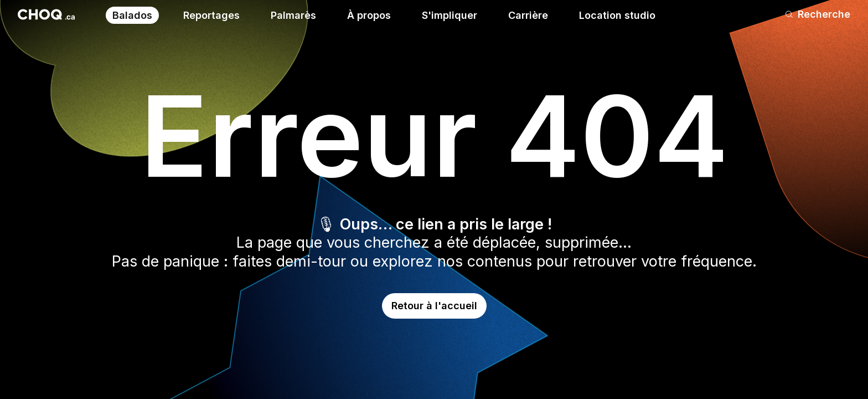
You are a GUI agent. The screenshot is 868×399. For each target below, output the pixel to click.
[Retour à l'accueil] (46, 14)
